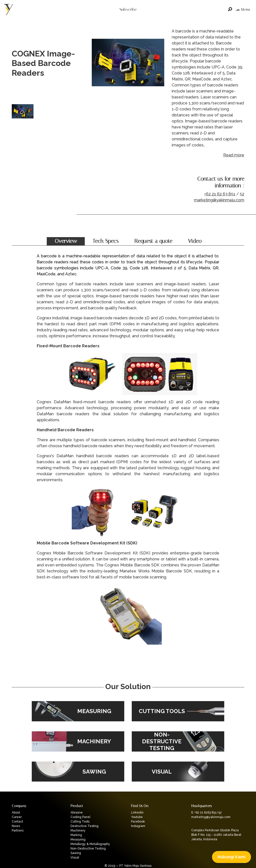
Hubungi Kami (231, 857)
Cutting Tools (80, 822)
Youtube (137, 817)
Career (17, 817)
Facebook (138, 822)
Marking (76, 835)
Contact (17, 822)
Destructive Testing (84, 826)
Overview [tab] (66, 241)
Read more (234, 155)
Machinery (78, 831)
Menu (243, 9)
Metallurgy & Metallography (90, 844)
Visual (75, 858)
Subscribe (128, 9)
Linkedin (137, 813)
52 (242, 194)
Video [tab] (195, 241)
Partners (18, 831)
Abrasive (77, 813)
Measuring (78, 840)
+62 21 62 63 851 (220, 194)
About (16, 813)
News (16, 826)
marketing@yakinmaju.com (219, 200)
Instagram (138, 826)
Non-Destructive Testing (88, 849)
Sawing (76, 853)
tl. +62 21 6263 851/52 (206, 813)
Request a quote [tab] (153, 241)
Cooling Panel (80, 817)
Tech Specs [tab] (106, 241)
